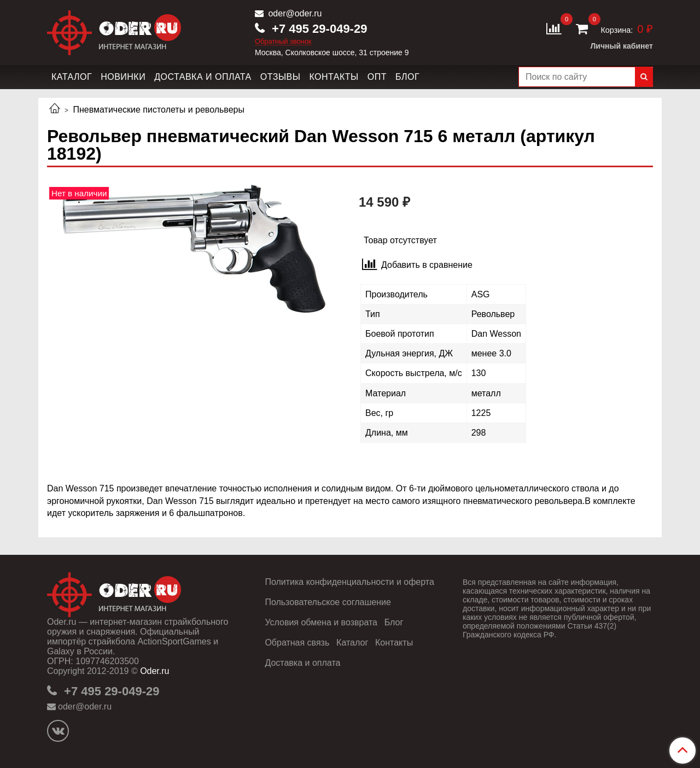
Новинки (123, 77)
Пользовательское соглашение (328, 602)
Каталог (72, 77)
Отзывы (281, 77)
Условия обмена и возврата (321, 622)
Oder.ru (154, 671)
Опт (377, 77)
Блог (407, 77)
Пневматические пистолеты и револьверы (159, 110)
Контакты (334, 77)
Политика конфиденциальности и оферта (349, 582)
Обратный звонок (283, 42)
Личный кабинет (622, 46)
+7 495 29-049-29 (318, 29)
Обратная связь (297, 643)
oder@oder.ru (294, 13)
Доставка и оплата (203, 77)
